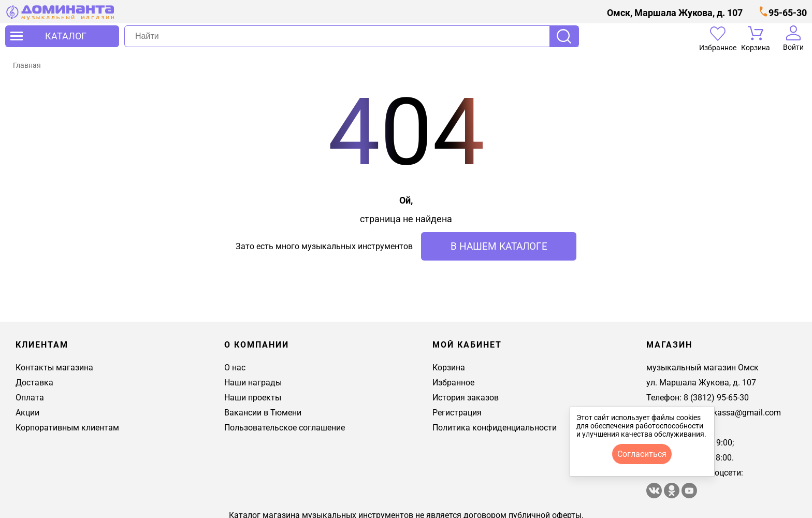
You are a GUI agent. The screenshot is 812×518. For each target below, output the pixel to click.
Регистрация (457, 413)
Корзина (449, 368)
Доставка (34, 383)
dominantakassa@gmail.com (727, 413)
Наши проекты (253, 398)
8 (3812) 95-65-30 (716, 398)
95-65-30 (788, 13)
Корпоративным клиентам (67, 428)
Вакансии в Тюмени (263, 413)
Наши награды (253, 383)
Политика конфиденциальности (495, 428)
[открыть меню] (62, 36)
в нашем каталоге (499, 246)
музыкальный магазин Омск (702, 368)
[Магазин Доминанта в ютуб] (689, 495)
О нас (235, 368)
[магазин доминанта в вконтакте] (655, 495)
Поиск (564, 36)
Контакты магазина (54, 368)
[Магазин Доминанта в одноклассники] (673, 495)
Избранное (453, 383)
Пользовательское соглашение (285, 428)
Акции (27, 413)
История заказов (466, 398)
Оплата (30, 398)
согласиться (642, 454)
